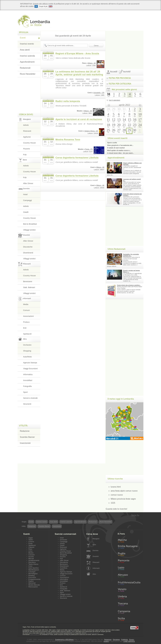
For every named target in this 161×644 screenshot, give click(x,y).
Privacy (132, 640)
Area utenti (25, 50)
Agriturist (27, 137)
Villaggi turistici (29, 230)
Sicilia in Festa (129, 619)
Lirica (30, 551)
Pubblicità (125, 640)
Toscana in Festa (129, 605)
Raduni (31, 581)
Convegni (32, 572)
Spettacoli (27, 334)
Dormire (95, 550)
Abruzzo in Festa (129, 576)
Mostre (31, 553)
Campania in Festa (129, 612)
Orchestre (27, 345)
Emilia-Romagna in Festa (129, 548)
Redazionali (25, 68)
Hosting (106, 641)
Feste (31, 543)
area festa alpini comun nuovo (124, 491)
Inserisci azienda (27, 56)
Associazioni (28, 316)
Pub (25, 155)
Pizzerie (26, 149)
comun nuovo (117, 495)
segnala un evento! (93, 633)
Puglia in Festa (129, 555)
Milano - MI (92, 63)
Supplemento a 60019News (64, 640)
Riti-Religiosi (33, 574)
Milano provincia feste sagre (123, 499)
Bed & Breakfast (30, 224)
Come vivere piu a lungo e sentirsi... (129, 285)
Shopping (27, 351)
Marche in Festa (129, 540)
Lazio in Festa (129, 569)
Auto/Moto (27, 357)
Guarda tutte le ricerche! (116, 509)
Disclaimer (116, 640)
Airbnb (26, 125)
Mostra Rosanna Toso (68, 140)
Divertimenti (28, 253)
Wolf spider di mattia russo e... (119, 150)
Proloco (26, 322)
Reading (31, 575)
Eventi (23, 38)
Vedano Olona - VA (91, 131)
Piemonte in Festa (129, 562)
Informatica (28, 374)
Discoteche (28, 247)
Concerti (31, 555)
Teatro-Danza (33, 564)
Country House (29, 143)
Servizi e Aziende (30, 398)
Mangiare (96, 539)
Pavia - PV (89, 149)
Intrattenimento (34, 560)
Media (26, 304)
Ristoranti (27, 131)
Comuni (26, 310)
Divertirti (96, 556)
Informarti (96, 568)
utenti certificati (35, 634)
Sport (25, 392)
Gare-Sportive (34, 568)
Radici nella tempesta (68, 101)
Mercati (31, 559)
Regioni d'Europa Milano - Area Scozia (77, 54)
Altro (94, 574)
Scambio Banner (27, 437)
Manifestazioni (34, 570)
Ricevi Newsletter (28, 74)
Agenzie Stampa (30, 363)
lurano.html (116, 487)
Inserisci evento (27, 44)
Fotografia (27, 386)
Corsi (30, 566)
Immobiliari (28, 380)
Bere (94, 545)
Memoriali (32, 583)
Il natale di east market (116, 148)
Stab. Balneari (29, 287)
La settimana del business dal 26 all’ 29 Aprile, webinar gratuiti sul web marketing (79, 73)
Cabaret (31, 547)
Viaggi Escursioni (30, 368)
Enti (25, 328)
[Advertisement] (125, 46)
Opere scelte (112, 143)
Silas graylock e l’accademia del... (120, 145)
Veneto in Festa (129, 590)
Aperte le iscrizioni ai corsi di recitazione (79, 119)
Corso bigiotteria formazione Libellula (77, 158)
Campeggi (27, 200)
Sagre (31, 538)
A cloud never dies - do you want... (121, 153)
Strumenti (27, 404)
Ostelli (26, 212)
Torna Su (135, 515)
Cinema (31, 542)
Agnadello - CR (99, 93)
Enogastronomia (34, 579)
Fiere (30, 549)
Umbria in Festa (129, 598)
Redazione (25, 431)
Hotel (25, 194)
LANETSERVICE (129, 641)
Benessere (28, 281)
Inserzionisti (25, 443)
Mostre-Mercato (34, 585)
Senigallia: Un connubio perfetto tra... (131, 255)
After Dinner (28, 183)
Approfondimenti (27, 62)
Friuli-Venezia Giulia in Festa (129, 583)
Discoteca (32, 562)
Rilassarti (96, 562)
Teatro (31, 540)
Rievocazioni (33, 587)
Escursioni (32, 577)
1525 (113, 503)
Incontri (31, 557)
